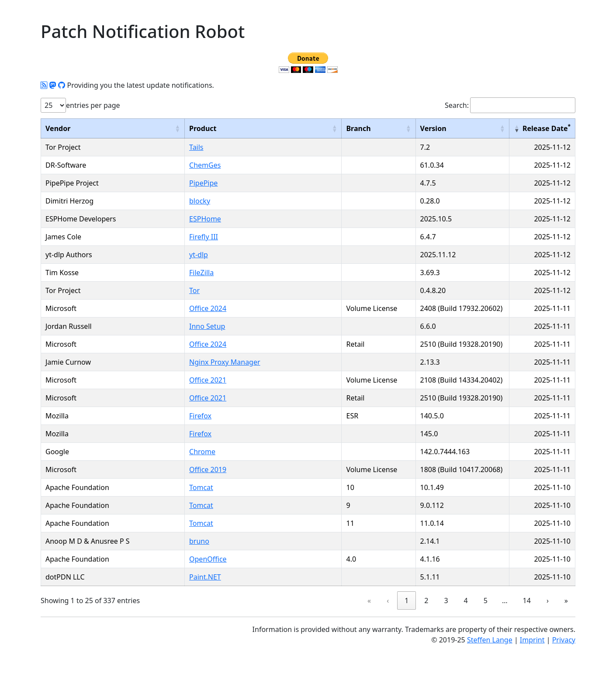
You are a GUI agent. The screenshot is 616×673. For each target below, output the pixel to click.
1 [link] (407, 601)
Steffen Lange (490, 640)
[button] (177, 128)
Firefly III (204, 237)
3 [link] (446, 601)
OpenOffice (208, 559)
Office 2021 (208, 380)
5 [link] (486, 601)
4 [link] (466, 601)
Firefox (200, 416)
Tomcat (201, 487)
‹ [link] (388, 601)
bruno (199, 541)
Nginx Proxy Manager (225, 362)
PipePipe (203, 183)
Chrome (202, 452)
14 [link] (527, 601)
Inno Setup (207, 326)
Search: (457, 105)
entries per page (93, 105)
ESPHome (205, 219)
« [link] (369, 601)
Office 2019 (208, 469)
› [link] (548, 601)
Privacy (564, 640)
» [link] (566, 601)
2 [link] (426, 601)
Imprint (532, 640)
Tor (194, 290)
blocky (200, 201)
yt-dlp (199, 255)
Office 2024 (208, 308)
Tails (196, 147)
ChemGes (205, 165)
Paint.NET (205, 577)
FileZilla (201, 273)
